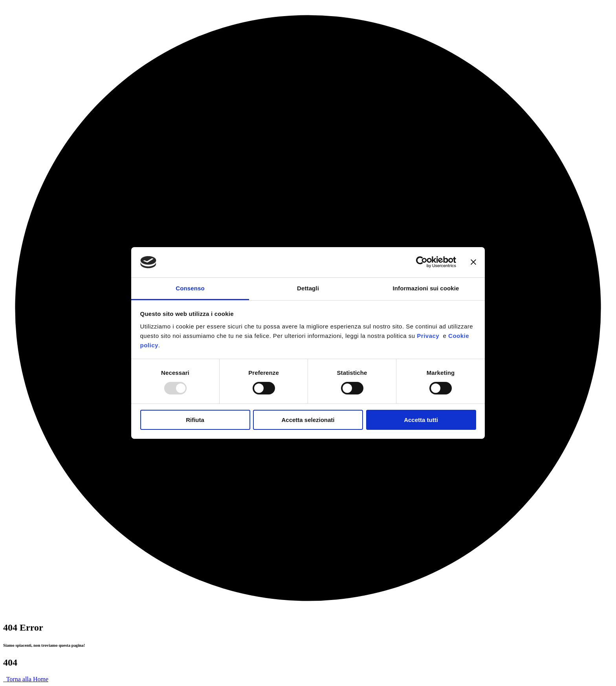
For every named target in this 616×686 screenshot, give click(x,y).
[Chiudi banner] (473, 262)
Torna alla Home (26, 679)
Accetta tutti (421, 420)
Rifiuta (195, 420)
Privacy (430, 336)
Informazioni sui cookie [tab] (426, 288)
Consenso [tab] (190, 288)
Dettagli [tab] (308, 288)
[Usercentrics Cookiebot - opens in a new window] (422, 262)
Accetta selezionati (308, 420)
